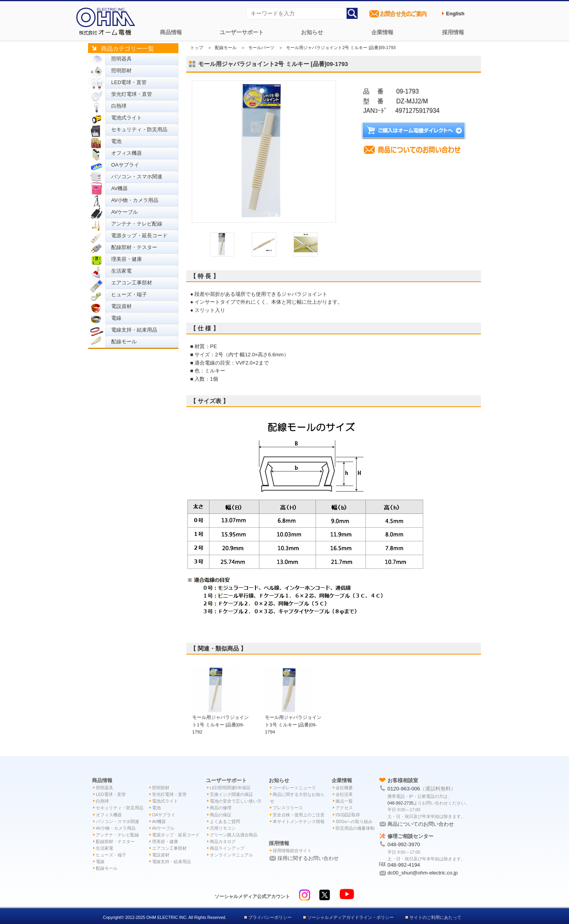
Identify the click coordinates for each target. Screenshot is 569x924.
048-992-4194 (404, 865)
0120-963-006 (404, 789)
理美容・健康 (127, 259)
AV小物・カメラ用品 (135, 200)
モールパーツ (261, 48)
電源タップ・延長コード (139, 236)
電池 (116, 141)
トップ (197, 48)
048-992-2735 (400, 803)
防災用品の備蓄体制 (355, 828)
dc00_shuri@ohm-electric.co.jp (423, 873)
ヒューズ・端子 (129, 294)
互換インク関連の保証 (231, 794)
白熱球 (119, 106)
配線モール (124, 342)
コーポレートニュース (294, 788)
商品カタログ (223, 841)
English (455, 14)
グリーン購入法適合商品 (234, 835)
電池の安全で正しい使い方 (236, 801)
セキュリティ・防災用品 (139, 129)
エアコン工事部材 (132, 283)
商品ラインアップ (227, 848)
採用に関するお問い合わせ (308, 858)
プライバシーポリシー (270, 917)
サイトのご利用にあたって (435, 917)
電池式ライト (127, 118)
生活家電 (121, 271)
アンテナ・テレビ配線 (137, 224)
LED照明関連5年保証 (230, 788)
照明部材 (121, 71)
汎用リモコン (223, 828)
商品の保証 (221, 815)
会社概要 (344, 788)
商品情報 (171, 32)
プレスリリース (288, 808)
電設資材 (121, 306)
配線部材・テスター (134, 247)
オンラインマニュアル (231, 855)
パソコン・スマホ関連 (137, 177)
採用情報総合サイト (292, 851)
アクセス (344, 808)
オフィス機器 (127, 153)
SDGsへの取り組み (354, 821)
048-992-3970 (404, 844)
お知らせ (312, 32)
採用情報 (453, 32)
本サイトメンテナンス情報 (299, 821)
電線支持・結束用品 (134, 330)
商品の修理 (221, 808)
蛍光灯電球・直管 (132, 94)
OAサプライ (125, 165)
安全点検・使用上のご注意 (299, 815)
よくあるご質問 (225, 821)
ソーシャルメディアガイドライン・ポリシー (351, 917)
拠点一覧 (344, 801)
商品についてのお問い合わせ (421, 824)
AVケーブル (125, 212)
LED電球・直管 (129, 82)
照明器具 (121, 59)
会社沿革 (344, 794)
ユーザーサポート (242, 32)
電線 (116, 318)
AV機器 (119, 188)
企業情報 (382, 32)
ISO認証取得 (348, 815)
